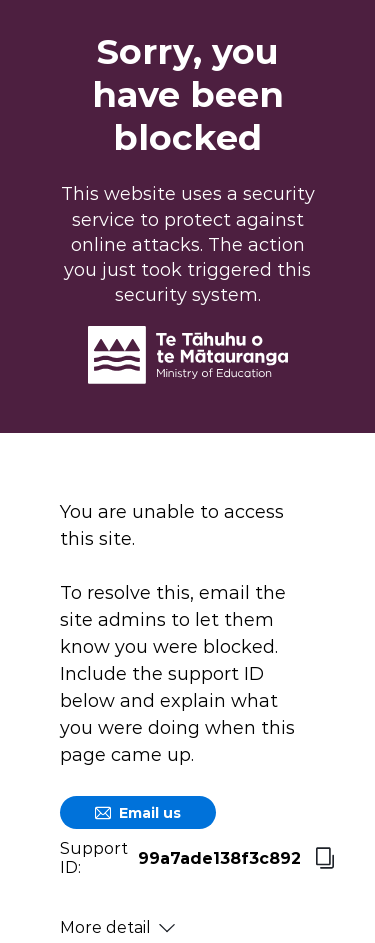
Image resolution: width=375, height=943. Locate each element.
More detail (117, 927)
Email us (138, 813)
